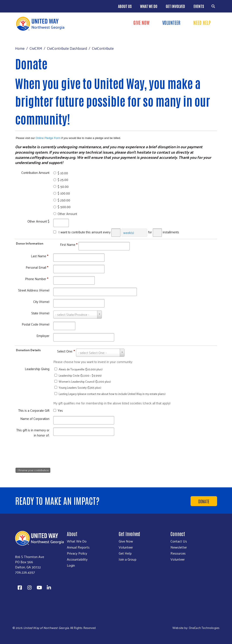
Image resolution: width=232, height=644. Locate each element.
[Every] (116, 233)
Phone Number (37, 279)
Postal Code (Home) (36, 324)
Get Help (125, 553)
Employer (43, 336)
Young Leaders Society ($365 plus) (80, 387)
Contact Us (179, 541)
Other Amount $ (38, 221)
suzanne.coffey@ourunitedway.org (45, 157)
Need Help (202, 22)
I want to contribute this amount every (84, 232)
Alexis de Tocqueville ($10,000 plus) (81, 369)
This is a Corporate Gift (34, 410)
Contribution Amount (35, 172)
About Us (125, 6)
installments (171, 232)
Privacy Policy (77, 553)
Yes (60, 410)
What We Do (149, 6)
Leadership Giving (37, 369)
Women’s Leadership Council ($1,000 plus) (85, 381)
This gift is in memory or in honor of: (33, 433)
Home (20, 48)
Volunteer (171, 22)
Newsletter (179, 547)
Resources (178, 553)
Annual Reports (78, 547)
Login (71, 565)
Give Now (141, 22)
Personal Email (37, 267)
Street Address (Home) (34, 290)
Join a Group (128, 559)
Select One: (66, 351)
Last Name (40, 256)
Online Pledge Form (48, 138)
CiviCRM (36, 48)
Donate (204, 501)
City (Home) (41, 302)
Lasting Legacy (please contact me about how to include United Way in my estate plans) (112, 394)
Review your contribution (33, 470)
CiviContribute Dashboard (67, 48)
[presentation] (52, 451)
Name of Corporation (35, 419)
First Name (69, 244)
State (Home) (40, 313)
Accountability (77, 559)
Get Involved (175, 6)
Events (199, 6)
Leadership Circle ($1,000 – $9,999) (80, 375)
